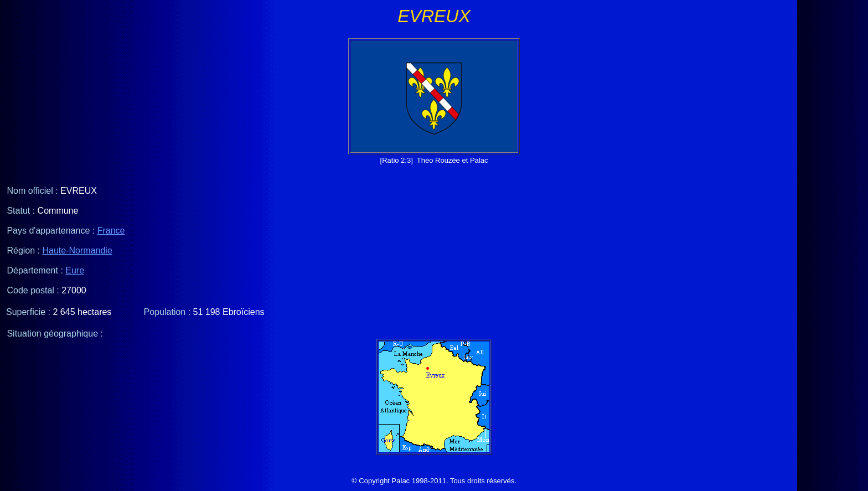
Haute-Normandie (77, 250)
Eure (75, 270)
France (111, 231)
